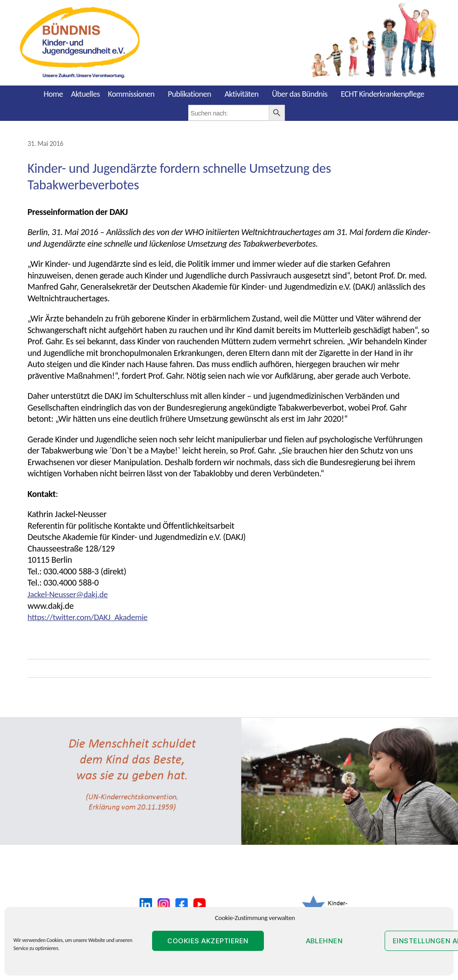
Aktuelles (86, 94)
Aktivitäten (242, 94)
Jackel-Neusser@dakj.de (70, 594)
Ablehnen (324, 941)
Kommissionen (131, 94)
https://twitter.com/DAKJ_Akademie (91, 616)
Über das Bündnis (300, 94)
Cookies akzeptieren (208, 941)
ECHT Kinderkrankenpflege (383, 94)
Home (53, 94)
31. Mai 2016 (46, 143)
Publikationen (189, 94)
